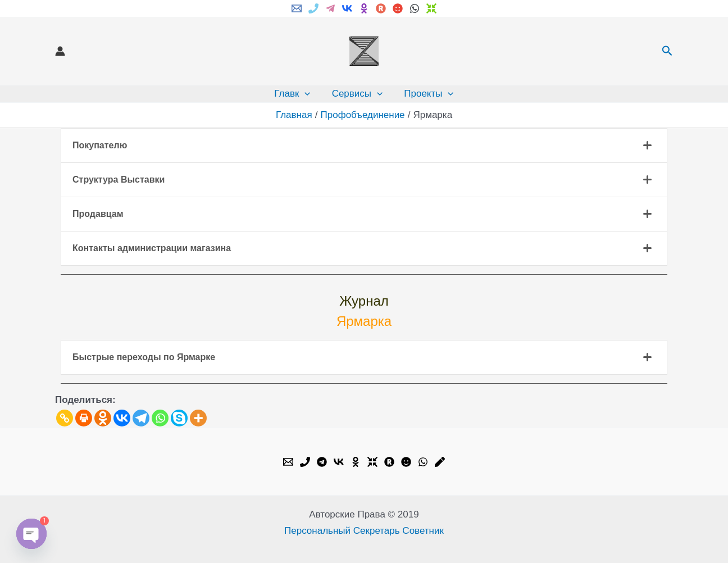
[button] (667, 51)
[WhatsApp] (415, 8)
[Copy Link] (65, 418)
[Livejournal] (440, 462)
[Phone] (313, 8)
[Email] (297, 8)
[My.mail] (398, 8)
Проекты (426, 94)
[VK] (347, 8)
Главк (294, 94)
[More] (198, 418)
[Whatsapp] (160, 418)
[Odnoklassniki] (103, 418)
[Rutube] (381, 8)
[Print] (84, 418)
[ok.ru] (364, 8)
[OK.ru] (356, 462)
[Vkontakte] (122, 418)
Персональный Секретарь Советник (364, 531)
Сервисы (358, 94)
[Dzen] (431, 8)
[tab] (364, 146)
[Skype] (179, 418)
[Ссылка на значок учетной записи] (60, 51)
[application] (307, 94)
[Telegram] (330, 8)
